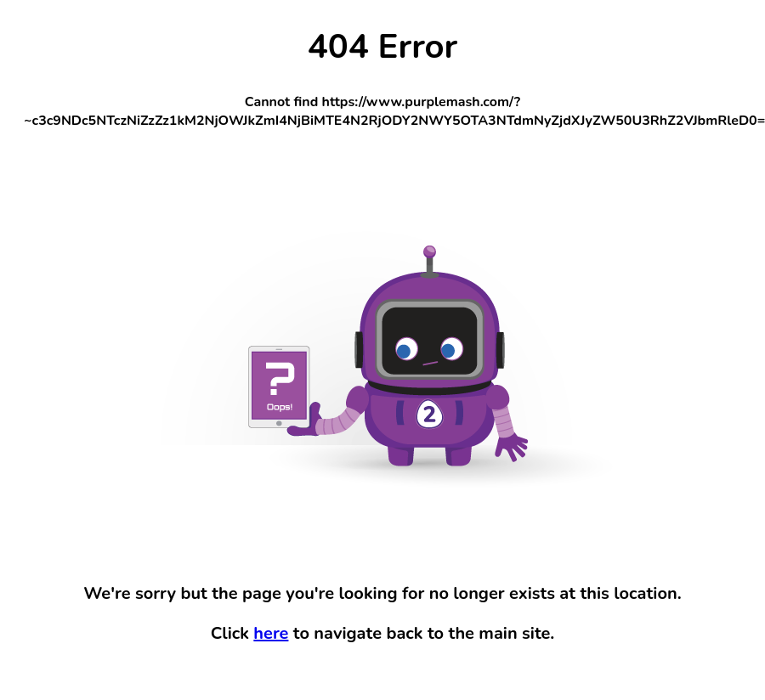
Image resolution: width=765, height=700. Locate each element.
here (271, 633)
